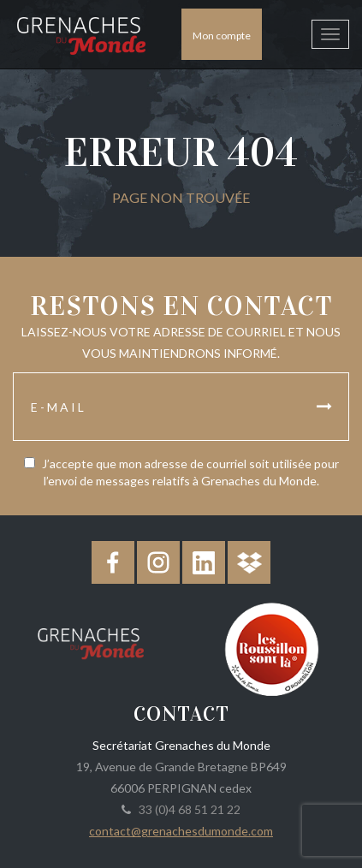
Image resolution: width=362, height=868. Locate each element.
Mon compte (222, 36)
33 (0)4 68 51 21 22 (187, 809)
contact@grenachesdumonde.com (181, 831)
